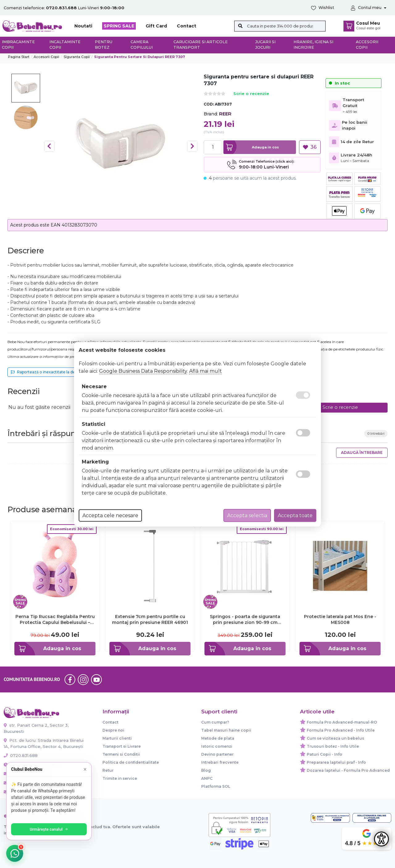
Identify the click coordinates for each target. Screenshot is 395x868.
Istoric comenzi (217, 746)
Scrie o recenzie (251, 94)
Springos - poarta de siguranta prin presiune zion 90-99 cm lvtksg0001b (245, 619)
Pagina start (19, 57)
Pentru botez (104, 45)
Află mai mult (206, 371)
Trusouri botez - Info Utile (333, 746)
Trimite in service (120, 778)
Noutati (83, 26)
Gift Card (156, 26)
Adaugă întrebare (362, 453)
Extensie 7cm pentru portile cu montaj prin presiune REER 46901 (150, 619)
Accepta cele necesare (110, 515)
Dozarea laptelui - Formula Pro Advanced (348, 770)
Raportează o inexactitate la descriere (50, 372)
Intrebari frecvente (220, 762)
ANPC (207, 778)
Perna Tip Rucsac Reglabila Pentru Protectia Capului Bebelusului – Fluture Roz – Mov (55, 619)
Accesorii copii (367, 45)
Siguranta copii (77, 57)
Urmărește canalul (49, 829)
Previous (49, 146)
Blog (206, 770)
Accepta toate (295, 515)
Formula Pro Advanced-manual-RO (342, 722)
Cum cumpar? (215, 722)
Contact (187, 26)
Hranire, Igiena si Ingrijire (313, 45)
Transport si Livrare (122, 746)
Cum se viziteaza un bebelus (335, 738)
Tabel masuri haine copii (226, 730)
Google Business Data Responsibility (143, 371)
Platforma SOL (216, 786)
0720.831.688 (21, 755)
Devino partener (217, 754)
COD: (209, 104)
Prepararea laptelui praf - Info (336, 762)
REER (225, 114)
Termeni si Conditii (121, 754)
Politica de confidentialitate (131, 762)
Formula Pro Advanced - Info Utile (341, 730)
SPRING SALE (119, 26)
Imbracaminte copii (18, 45)
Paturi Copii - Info (324, 754)
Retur (108, 770)
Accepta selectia (247, 515)
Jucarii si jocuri (265, 45)
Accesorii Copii (46, 57)
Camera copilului (142, 45)
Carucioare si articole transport (201, 45)
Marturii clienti (117, 738)
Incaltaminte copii (65, 45)
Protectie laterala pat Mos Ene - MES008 (340, 619)
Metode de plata (218, 738)
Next (192, 146)
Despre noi (113, 730)
